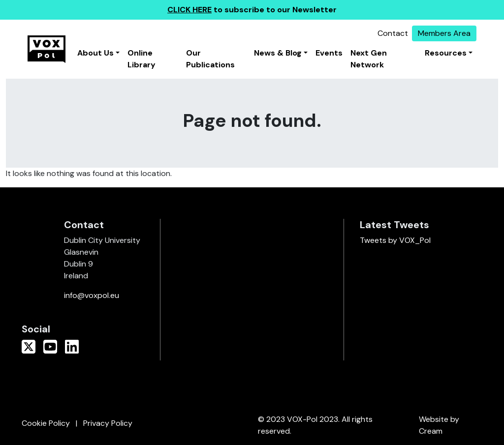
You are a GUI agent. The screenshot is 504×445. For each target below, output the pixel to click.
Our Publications (210, 59)
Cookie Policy (46, 423)
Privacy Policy (108, 423)
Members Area (444, 33)
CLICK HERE (189, 10)
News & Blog (278, 53)
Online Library (142, 59)
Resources (446, 53)
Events (329, 53)
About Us (95, 53)
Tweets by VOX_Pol (395, 240)
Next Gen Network (369, 59)
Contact (393, 33)
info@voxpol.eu (92, 295)
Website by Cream (439, 425)
